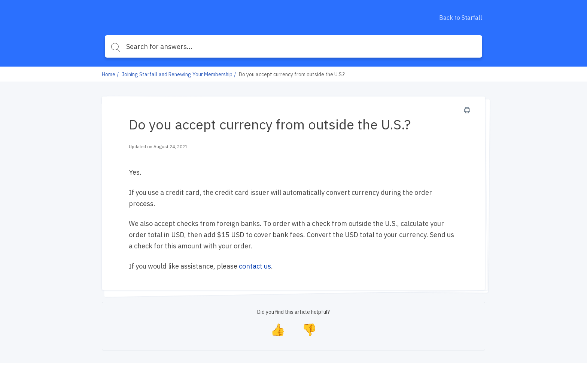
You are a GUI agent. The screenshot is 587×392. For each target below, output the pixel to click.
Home (109, 74)
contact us (255, 266)
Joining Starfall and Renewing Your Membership (177, 74)
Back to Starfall (461, 18)
